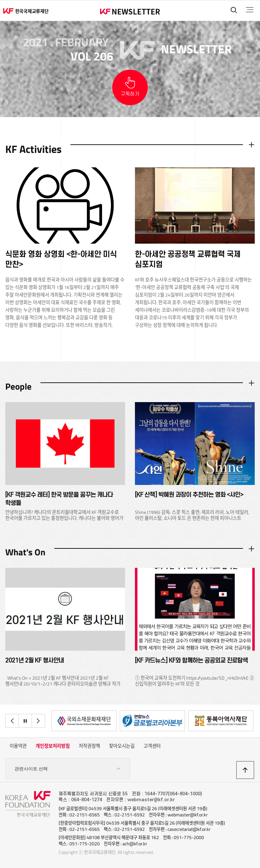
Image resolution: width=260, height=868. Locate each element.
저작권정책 (89, 746)
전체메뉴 (250, 10)
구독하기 (130, 94)
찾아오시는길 (122, 746)
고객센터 (152, 746)
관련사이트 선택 (68, 769)
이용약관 (18, 746)
